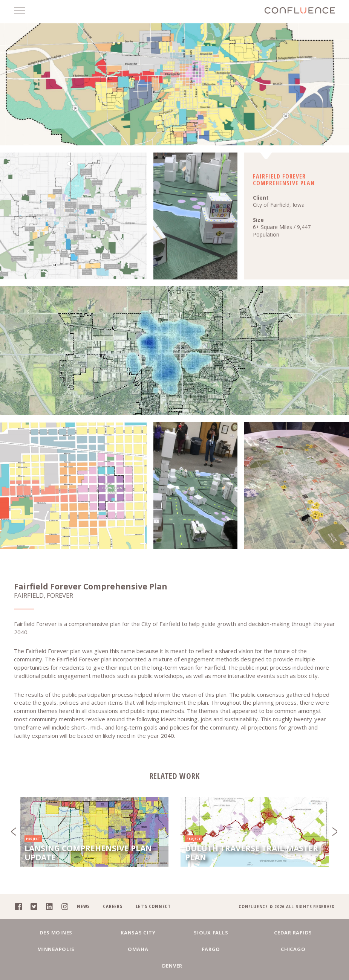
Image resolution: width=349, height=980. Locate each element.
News (82, 922)
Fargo (143, 966)
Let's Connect (152, 922)
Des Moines (49, 948)
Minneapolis (300, 948)
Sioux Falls (174, 948)
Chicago (206, 966)
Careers (112, 922)
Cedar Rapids (237, 948)
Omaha (80, 966)
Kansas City (112, 948)
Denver (269, 966)
